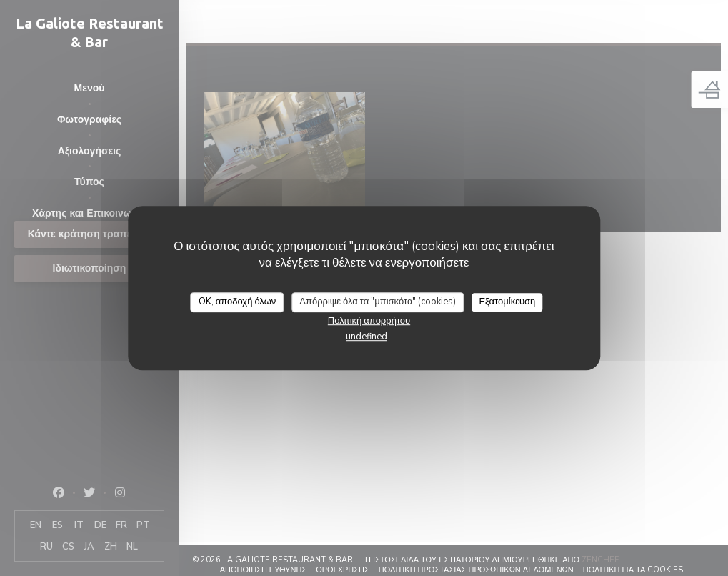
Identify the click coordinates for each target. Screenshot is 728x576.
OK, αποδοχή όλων (238, 302)
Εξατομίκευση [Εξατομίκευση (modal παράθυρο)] (507, 302)
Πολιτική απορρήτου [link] (369, 321)
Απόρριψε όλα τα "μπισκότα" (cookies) (378, 302)
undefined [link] (367, 337)
